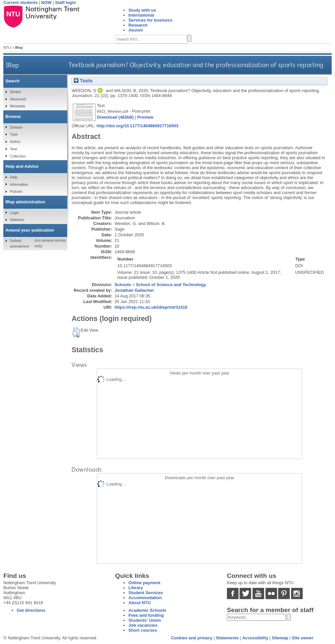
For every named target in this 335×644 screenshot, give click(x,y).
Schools (123, 285)
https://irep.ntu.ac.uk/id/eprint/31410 (151, 307)
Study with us (142, 10)
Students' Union (145, 620)
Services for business (150, 20)
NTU (7, 48)
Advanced (18, 99)
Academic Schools (147, 610)
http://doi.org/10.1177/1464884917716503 (137, 126)
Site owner (303, 638)
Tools (83, 81)
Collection (18, 156)
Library (136, 588)
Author (15, 142)
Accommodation (145, 598)
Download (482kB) (115, 117)
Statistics (17, 220)
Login (14, 213)
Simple (15, 92)
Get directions (31, 610)
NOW (46, 2)
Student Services (146, 593)
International (141, 15)
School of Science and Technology (171, 285)
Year (14, 149)
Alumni (136, 30)
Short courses (143, 630)
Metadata (17, 106)
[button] (76, 333)
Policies (16, 191)
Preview (145, 117)
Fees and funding (146, 615)
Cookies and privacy (192, 638)
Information (19, 184)
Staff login (65, 2)
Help (14, 177)
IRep (12, 65)
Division (16, 127)
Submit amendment (19, 243)
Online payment (144, 583)
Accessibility (255, 638)
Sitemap (280, 638)
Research (138, 25)
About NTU (140, 603)
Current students (20, 2)
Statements (227, 638)
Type (14, 134)
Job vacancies (143, 625)
